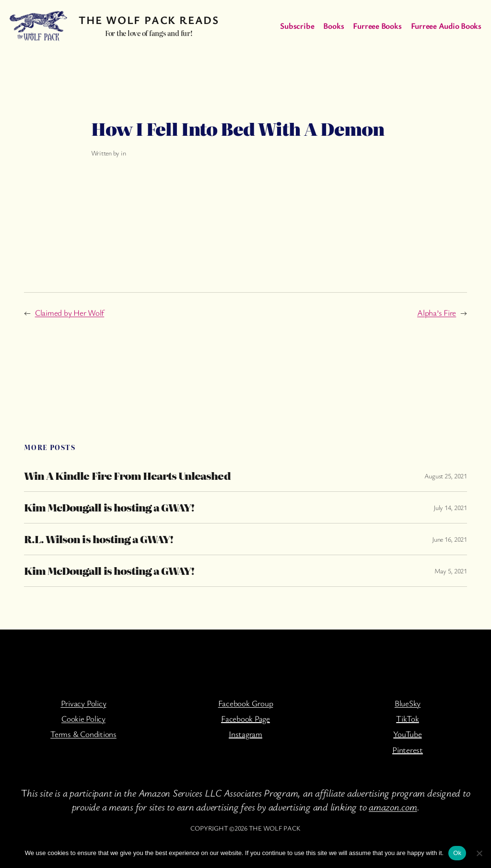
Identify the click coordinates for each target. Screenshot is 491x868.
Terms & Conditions (83, 734)
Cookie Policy (83, 719)
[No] (479, 853)
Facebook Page (245, 719)
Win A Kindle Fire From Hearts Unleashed (127, 476)
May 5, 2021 (451, 571)
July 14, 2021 (450, 507)
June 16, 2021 (450, 539)
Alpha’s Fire (437, 313)
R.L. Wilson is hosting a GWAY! (99, 539)
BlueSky (408, 703)
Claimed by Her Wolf (70, 313)
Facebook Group (246, 703)
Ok (457, 853)
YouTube (407, 734)
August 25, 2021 (446, 476)
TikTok (408, 719)
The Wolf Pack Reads (149, 20)
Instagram (245, 734)
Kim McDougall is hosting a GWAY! (109, 507)
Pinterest (408, 750)
